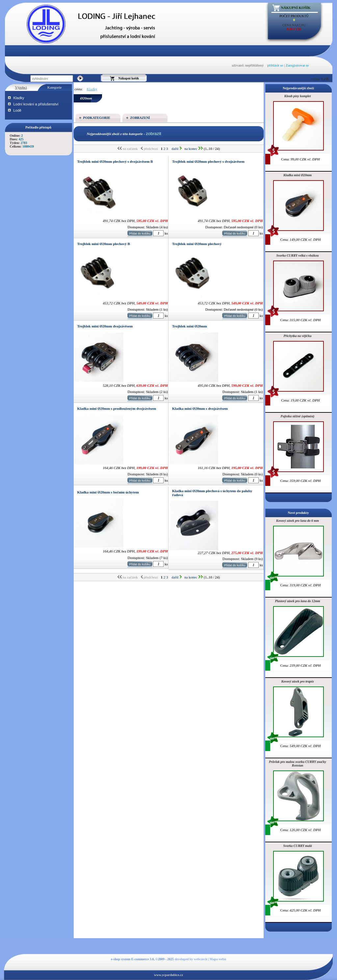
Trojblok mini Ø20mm (190, 326)
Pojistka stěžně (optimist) (298, 416)
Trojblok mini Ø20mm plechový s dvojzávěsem (208, 161)
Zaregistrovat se (297, 65)
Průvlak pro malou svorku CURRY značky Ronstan (298, 764)
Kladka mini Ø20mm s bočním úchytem (108, 492)
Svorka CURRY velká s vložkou (298, 255)
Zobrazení (140, 118)
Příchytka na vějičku (298, 336)
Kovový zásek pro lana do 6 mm (298, 521)
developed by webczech (191, 959)
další (177, 149)
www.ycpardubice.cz (168, 975)
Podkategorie (97, 118)
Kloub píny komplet (298, 96)
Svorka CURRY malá (297, 846)
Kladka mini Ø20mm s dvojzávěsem (200, 408)
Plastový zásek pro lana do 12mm (298, 601)
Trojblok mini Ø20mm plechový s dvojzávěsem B (115, 161)
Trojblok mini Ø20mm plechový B (104, 244)
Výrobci (21, 87)
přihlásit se (275, 65)
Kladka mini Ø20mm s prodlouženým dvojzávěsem (117, 408)
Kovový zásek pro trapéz (298, 681)
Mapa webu (218, 959)
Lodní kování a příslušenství (36, 104)
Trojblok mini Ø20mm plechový (197, 244)
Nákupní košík (296, 8)
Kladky (19, 98)
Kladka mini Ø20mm (298, 175)
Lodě (17, 110)
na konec (194, 149)
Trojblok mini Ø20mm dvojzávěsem (105, 326)
